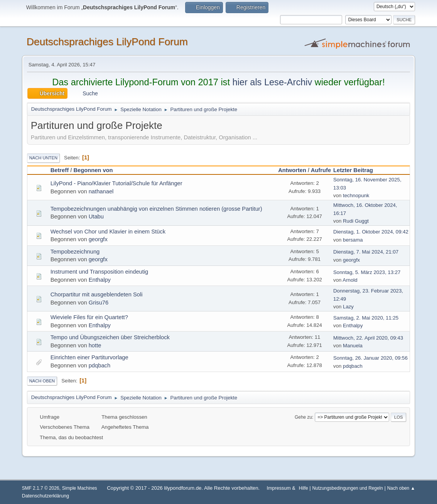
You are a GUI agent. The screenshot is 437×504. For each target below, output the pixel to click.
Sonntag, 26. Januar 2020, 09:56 (370, 358)
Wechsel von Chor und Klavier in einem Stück (108, 232)
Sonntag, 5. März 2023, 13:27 (367, 272)
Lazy (348, 307)
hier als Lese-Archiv (272, 82)
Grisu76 (99, 303)
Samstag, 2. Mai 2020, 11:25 (366, 318)
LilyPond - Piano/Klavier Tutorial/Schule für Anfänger (116, 183)
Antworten (292, 170)
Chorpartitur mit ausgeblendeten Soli (97, 294)
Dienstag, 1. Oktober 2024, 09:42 (371, 232)
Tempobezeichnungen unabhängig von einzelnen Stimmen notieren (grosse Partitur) (156, 209)
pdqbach (100, 365)
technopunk (356, 195)
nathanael (101, 191)
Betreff (60, 170)
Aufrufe (321, 170)
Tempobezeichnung (75, 252)
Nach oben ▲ (401, 488)
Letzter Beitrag (357, 170)
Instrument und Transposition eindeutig (100, 272)
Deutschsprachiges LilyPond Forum (107, 42)
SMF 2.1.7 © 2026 (41, 488)
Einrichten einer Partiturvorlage (89, 357)
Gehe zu (303, 417)
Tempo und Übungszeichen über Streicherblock (110, 337)
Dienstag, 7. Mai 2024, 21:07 (366, 252)
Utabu (96, 216)
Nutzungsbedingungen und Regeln (347, 488)
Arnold (350, 280)
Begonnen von (93, 170)
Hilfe (304, 488)
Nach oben (42, 381)
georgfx (98, 239)
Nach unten (43, 158)
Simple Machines (80, 488)
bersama (353, 240)
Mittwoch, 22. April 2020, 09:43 (368, 338)
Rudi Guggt (356, 221)
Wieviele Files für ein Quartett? (89, 317)
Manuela (353, 346)
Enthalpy (100, 280)
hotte (95, 345)
